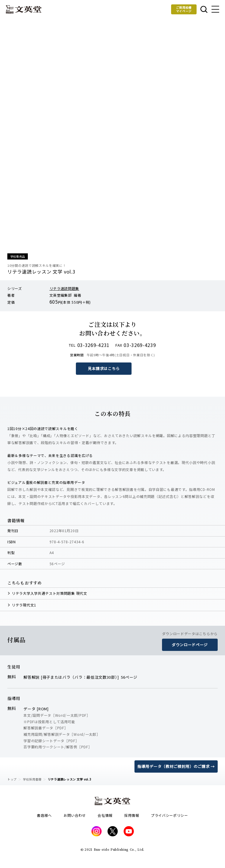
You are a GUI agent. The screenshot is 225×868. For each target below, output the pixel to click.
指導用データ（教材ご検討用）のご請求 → (176, 766)
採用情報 (132, 815)
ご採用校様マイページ (184, 9)
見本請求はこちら (104, 368)
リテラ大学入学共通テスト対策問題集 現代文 (50, 593)
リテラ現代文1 (24, 605)
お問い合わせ (75, 815)
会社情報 (105, 815)
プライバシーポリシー (169, 815)
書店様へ (44, 815)
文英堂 (24, 9)
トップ (12, 779)
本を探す (204, 9)
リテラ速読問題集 (64, 288)
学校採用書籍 (32, 779)
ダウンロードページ (190, 645)
